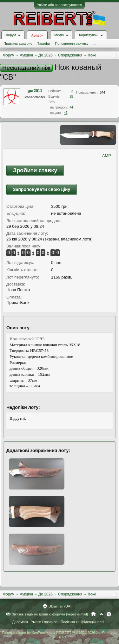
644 (103, 92)
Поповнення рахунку (72, 43)
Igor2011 (34, 91)
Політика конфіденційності (82, 622)
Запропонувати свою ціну (42, 189)
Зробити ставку (35, 170)
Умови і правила (44, 622)
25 (71, 97)
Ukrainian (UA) (60, 606)
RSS (109, 614)
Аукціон (37, 35)
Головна (93, 614)
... (95, 43)
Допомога (20, 622)
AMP (107, 156)
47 (66, 113)
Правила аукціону (18, 43)
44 (71, 107)
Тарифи (43, 43)
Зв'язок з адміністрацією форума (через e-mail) (50, 614)
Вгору (101, 614)
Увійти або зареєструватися (60, 5)
